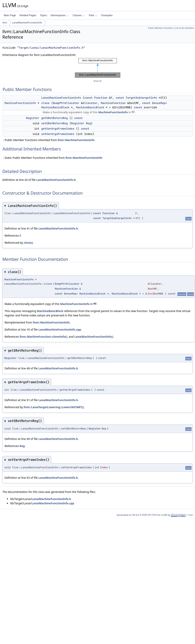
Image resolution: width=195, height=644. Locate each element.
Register (33, 118)
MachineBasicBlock (55, 107)
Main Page (10, 15)
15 (28, 329)
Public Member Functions (160, 28)
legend (98, 81)
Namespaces (60, 15)
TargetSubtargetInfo (141, 98)
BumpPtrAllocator (66, 103)
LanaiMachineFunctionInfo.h (56, 180)
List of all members (185, 28)
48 (28, 368)
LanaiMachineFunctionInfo (27, 23)
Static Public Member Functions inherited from (52, 158)
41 (28, 228)
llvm (5, 23)
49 (28, 439)
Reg (88, 123)
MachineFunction (113, 103)
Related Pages (28, 15)
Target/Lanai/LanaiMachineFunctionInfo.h (51, 48)
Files (93, 15)
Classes (79, 15)
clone (45, 103)
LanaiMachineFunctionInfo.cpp (60, 329)
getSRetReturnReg (55, 118)
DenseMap (159, 103)
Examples (107, 15)
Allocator (90, 103)
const (88, 98)
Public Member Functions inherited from (49, 140)
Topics (43, 15)
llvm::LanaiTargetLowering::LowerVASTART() (54, 407)
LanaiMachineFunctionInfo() (94, 337)
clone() (28, 243)
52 (28, 478)
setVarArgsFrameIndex (58, 134)
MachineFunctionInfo (20, 103)
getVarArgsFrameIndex (58, 129)
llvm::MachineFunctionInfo (76, 140)
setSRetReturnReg (55, 123)
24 (26, 180)
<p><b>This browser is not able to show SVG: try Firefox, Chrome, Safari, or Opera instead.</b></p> (98, 68)
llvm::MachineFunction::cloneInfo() (43, 337)
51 (28, 400)
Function (101, 98)
